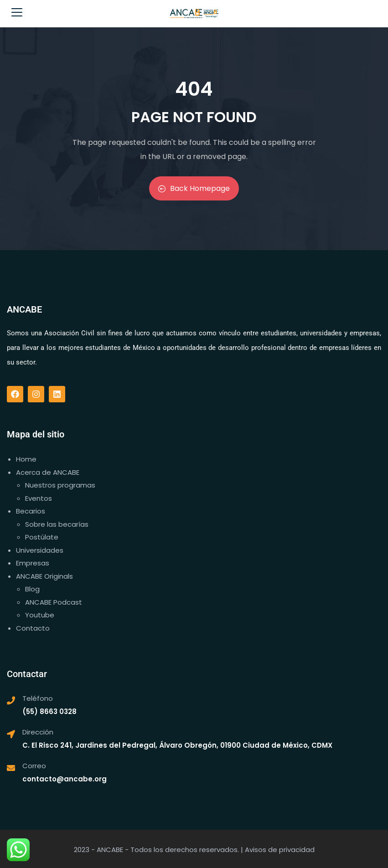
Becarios (31, 511)
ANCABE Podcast (54, 602)
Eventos (39, 498)
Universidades (40, 550)
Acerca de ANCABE (48, 472)
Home (26, 459)
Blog (32, 589)
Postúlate (42, 537)
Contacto (33, 628)
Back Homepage (194, 188)
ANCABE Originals (44, 576)
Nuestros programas (60, 485)
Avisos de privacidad (280, 850)
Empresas (33, 563)
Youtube (40, 615)
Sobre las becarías (57, 524)
